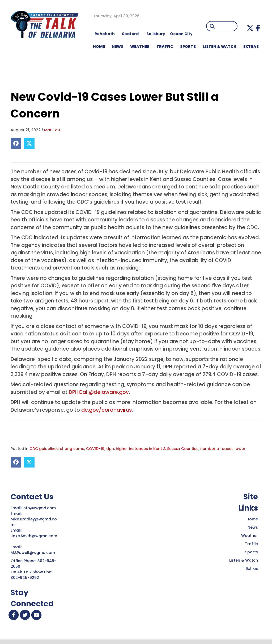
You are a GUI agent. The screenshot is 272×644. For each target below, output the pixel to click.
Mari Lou (52, 130)
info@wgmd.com (40, 508)
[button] (250, 28)
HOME (99, 47)
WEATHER (140, 47)
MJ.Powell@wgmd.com (34, 553)
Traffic (251, 544)
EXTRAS (251, 47)
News (253, 527)
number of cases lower (223, 449)
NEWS (118, 47)
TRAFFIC (165, 47)
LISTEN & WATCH (220, 47)
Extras (252, 569)
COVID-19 (95, 449)
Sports (188, 47)
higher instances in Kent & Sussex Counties (157, 449)
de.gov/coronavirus (107, 410)
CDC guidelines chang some (57, 449)
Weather (250, 536)
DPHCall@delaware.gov (99, 392)
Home (252, 519)
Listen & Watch (244, 560)
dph (110, 449)
